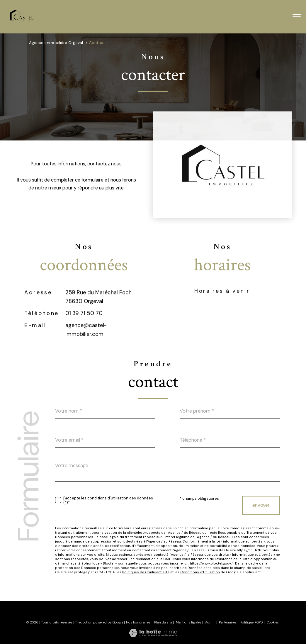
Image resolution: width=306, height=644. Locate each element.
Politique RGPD (252, 622)
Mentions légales (189, 622)
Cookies (273, 622)
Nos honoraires (138, 622)
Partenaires (228, 622)
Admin (210, 622)
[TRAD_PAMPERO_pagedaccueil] (22, 20)
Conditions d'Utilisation (200, 572)
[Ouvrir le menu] (297, 17)
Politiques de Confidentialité (146, 572)
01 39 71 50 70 (84, 327)
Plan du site (163, 622)
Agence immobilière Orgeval (56, 43)
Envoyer (261, 505)
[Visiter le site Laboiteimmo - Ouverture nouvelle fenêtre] (153, 635)
